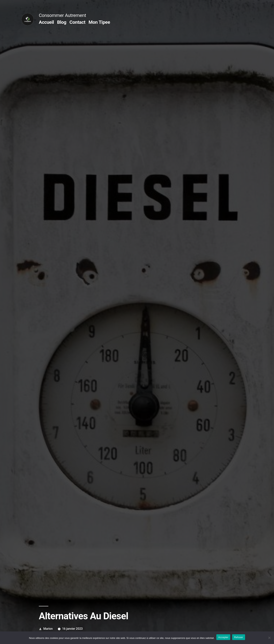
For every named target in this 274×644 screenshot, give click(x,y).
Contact (77, 22)
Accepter (223, 637)
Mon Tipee (99, 22)
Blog (62, 22)
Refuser (239, 637)
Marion (48, 629)
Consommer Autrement (62, 15)
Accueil (46, 22)
